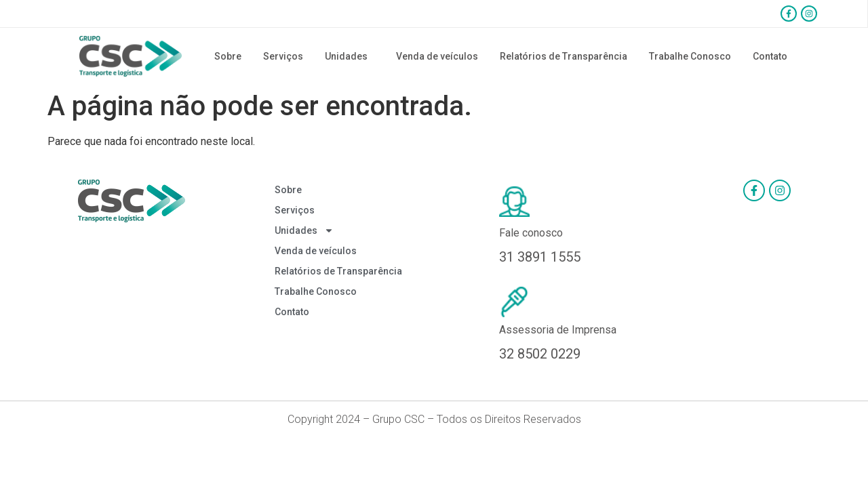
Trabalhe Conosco (690, 56)
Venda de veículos (437, 56)
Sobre (228, 56)
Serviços (283, 56)
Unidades (350, 56)
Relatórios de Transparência (564, 56)
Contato (770, 56)
